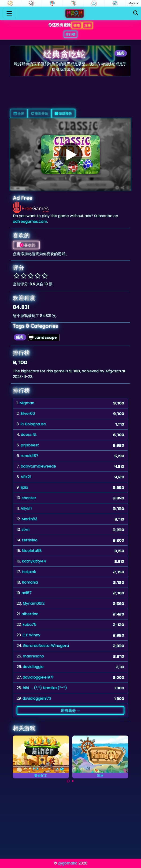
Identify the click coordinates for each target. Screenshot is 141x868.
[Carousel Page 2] (73, 781)
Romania (30, 582)
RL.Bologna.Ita (33, 424)
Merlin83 (29, 519)
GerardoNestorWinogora (46, 646)
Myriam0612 (34, 603)
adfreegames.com (30, 221)
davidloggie (33, 667)
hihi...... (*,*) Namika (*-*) (45, 688)
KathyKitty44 (34, 561)
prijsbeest (30, 445)
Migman (27, 403)
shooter (29, 498)
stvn (26, 530)
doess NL (29, 435)
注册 (88, 25)
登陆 (77, 25)
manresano (33, 656)
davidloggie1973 (37, 698)
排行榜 (70, 34)
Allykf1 (26, 508)
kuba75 (29, 625)
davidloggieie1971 (38, 677)
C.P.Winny (31, 635)
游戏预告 (63, 113)
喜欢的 (26, 245)
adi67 (27, 593)
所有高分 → (71, 710)
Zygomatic (68, 863)
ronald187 (30, 456)
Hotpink (29, 572)
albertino (30, 614)
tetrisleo (30, 540)
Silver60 (28, 413)
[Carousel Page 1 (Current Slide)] (68, 781)
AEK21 (26, 477)
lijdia (24, 487)
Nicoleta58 (32, 551)
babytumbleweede (38, 466)
